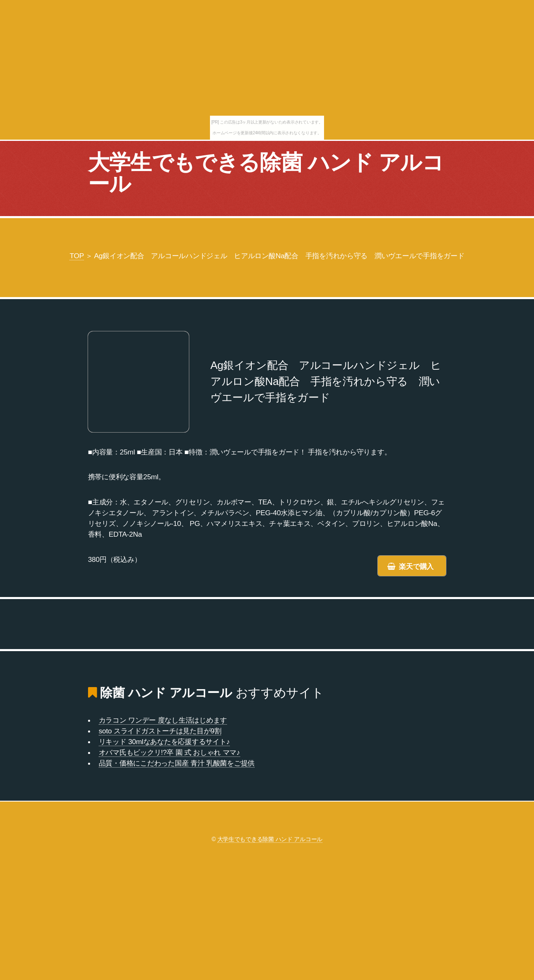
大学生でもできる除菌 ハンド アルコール (266, 173)
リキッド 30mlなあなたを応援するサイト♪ (164, 742)
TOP (76, 256)
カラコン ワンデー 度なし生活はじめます (163, 720)
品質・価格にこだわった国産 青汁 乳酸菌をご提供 (177, 763)
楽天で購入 (416, 566)
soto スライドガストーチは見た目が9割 (160, 731)
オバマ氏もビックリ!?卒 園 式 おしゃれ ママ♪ (169, 752)
